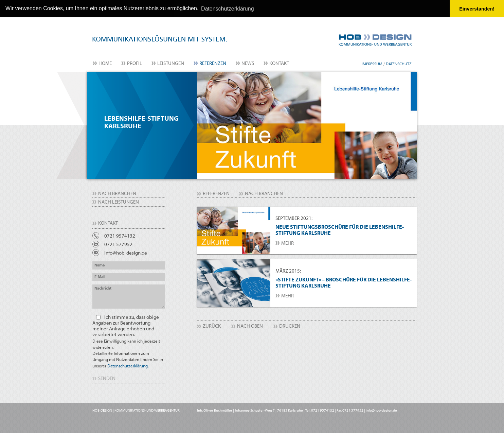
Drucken (290, 326)
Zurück (212, 326)
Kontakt (279, 63)
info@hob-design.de (126, 252)
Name (100, 265)
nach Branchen (117, 193)
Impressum (372, 63)
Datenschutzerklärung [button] (228, 9)
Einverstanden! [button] (477, 9)
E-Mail (100, 276)
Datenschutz (399, 63)
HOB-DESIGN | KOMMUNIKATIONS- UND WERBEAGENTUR (136, 410)
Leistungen (171, 63)
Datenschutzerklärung (128, 365)
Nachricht (103, 288)
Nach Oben (250, 326)
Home (105, 63)
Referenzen (213, 63)
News (248, 63)
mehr (287, 243)
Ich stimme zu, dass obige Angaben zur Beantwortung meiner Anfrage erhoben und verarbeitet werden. (128, 341)
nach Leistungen (119, 201)
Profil (134, 63)
